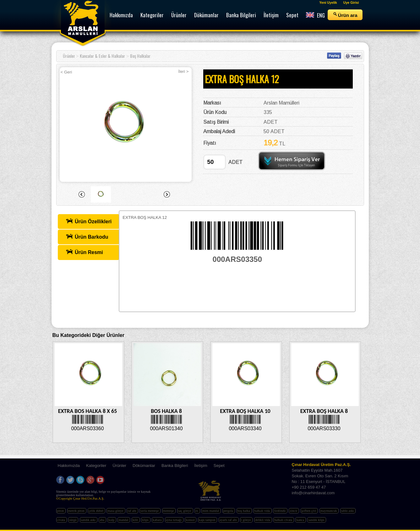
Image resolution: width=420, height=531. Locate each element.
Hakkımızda (69, 466)
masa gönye (116, 511)
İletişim (201, 466)
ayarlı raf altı (229, 520)
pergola (229, 511)
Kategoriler (96, 466)
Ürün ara (345, 15)
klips (146, 520)
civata (62, 520)
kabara (158, 520)
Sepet (219, 466)
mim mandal (211, 511)
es (197, 511)
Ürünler (69, 56)
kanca (301, 520)
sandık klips (317, 520)
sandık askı (89, 520)
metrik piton (77, 511)
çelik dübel (96, 511)
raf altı (132, 511)
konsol (191, 520)
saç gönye (185, 511)
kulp (112, 520)
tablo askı (348, 511)
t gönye (246, 520)
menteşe (169, 511)
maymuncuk (329, 511)
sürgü (73, 520)
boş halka (244, 511)
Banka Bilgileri (175, 466)
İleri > (184, 71)
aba (102, 520)
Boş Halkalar (140, 56)
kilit (136, 520)
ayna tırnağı (174, 520)
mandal (124, 520)
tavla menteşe (150, 511)
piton (61, 511)
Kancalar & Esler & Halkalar (102, 56)
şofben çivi (309, 511)
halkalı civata (284, 520)
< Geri (66, 72)
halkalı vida (262, 511)
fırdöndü (280, 511)
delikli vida (263, 520)
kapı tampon (208, 520)
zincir (294, 511)
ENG (315, 15)
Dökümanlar (144, 466)
